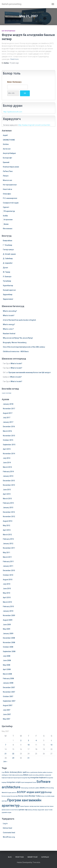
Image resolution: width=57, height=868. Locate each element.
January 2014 (8, 476)
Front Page (20, 857)
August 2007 (8, 705)
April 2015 (7, 449)
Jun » (5, 761)
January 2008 (8, 683)
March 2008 (7, 674)
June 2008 (7, 660)
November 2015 (9, 436)
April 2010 (7, 598)
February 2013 (8, 503)
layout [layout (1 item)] (19, 778)
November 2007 (9, 692)
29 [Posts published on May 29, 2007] (13, 758)
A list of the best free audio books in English (19, 320)
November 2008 (9, 642)
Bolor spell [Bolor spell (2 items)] (22, 772)
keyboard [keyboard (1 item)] (5, 778)
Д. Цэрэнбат (8, 263)
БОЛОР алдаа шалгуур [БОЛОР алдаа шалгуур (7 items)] (31, 792)
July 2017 (7, 418)
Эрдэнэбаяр (8, 294)
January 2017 (8, 422)
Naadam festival (9, 334)
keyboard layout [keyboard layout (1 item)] (12, 778)
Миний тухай (32, 857)
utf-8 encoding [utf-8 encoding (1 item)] (49, 788)
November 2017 (9, 409)
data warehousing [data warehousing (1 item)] (17, 775)
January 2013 (8, 508)
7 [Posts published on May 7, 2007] (6, 745)
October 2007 (8, 696)
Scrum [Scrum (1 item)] (34, 782)
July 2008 (7, 656)
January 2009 (8, 634)
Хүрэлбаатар (8, 286)
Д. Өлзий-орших (9, 254)
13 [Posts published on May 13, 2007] (51, 745)
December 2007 (9, 687)
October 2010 (8, 575)
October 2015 (8, 440)
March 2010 (7, 602)
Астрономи (8, 220)
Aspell (5, 135)
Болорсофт (7, 158)
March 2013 (7, 499)
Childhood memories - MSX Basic (16, 351)
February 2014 (8, 472)
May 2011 (6, 553)
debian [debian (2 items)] (26, 775)
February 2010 (8, 606)
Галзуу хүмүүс (8, 250)
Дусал (5, 268)
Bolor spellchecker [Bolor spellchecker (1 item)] (32, 772)
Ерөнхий (6, 162)
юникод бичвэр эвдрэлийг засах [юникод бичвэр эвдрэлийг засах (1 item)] (38, 810)
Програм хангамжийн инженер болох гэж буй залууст (30, 372)
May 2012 (6, 525)
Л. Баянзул (7, 277)
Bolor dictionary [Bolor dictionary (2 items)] (11, 772)
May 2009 (6, 629)
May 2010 (6, 593)
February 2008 (8, 679)
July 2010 (7, 584)
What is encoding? (10, 311)
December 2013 (9, 481)
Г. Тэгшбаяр (7, 245)
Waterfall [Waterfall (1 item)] (4, 793)
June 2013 (7, 490)
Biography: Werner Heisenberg (15, 343)
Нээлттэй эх (7, 189)
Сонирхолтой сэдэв (11, 203)
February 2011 (8, 561)
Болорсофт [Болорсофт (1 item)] (14, 796)
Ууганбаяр (7, 281)
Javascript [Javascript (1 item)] (48, 775)
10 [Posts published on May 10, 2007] (28, 745)
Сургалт (6, 207)
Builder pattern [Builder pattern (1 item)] (42, 772)
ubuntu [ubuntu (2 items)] (42, 788)
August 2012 (8, 521)
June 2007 (7, 714)
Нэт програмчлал (8, 31)
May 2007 (6, 719)
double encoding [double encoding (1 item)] (34, 775)
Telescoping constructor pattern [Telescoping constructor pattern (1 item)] (30, 788)
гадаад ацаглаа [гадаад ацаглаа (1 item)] (44, 806)
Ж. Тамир (6, 272)
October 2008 (8, 647)
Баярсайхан (8, 241)
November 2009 (9, 615)
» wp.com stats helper (6, 393)
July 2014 (7, 458)
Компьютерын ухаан (11, 167)
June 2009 (7, 625)
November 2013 (9, 485)
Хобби (5, 216)
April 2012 (7, 530)
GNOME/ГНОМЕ (9, 140)
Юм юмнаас (8, 229)
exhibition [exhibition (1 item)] (42, 775)
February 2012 (8, 539)
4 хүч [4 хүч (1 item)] (3, 772)
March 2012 (7, 535)
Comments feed (9, 833)
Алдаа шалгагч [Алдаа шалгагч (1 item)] (12, 793)
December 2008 (9, 638)
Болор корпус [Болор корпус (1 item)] (6, 796)
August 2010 (8, 580)
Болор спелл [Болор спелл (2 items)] (24, 796)
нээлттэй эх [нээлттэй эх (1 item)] (15, 810)
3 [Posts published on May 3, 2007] (28, 741)
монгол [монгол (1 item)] (9, 810)
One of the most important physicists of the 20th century (24, 347)
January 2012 (8, 544)
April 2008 (7, 669)
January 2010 (8, 611)
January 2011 (8, 566)
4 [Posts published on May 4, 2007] (36, 741)
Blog (10, 857)
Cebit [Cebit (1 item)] (10, 775)
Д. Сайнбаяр (8, 258)
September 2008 (9, 651)
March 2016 (7, 431)
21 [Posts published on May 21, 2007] (6, 754)
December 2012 (9, 512)
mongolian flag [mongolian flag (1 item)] (26, 778)
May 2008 (6, 665)
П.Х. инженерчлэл (10, 198)
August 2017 (8, 413)
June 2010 (7, 589)
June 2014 (7, 463)
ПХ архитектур (9, 211)
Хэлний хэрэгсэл (9, 290)
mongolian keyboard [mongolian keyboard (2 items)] (38, 778)
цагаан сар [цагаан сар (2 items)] (23, 810)
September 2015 (9, 445)
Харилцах (45, 857)
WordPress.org (9, 837)
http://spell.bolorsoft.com (13, 112)
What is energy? (9, 324)
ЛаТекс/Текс (8, 171)
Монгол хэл (7, 180)
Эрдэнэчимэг (8, 299)
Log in (5, 823)
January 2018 (8, 404)
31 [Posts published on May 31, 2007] (28, 758)
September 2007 (9, 701)
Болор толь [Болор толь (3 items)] (35, 796)
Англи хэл (7, 149)
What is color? (8, 329)
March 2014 (7, 467)
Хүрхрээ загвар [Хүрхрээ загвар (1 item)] (29, 806)
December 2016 (9, 427)
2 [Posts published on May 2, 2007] (21, 741)
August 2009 (8, 620)
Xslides (6, 144)
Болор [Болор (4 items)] (48, 792)
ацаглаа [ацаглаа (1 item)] (37, 806)
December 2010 (9, 570)
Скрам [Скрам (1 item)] (22, 806)
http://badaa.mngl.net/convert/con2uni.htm (34, 125)
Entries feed (7, 828)
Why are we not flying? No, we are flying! (18, 338)
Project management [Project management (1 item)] (26, 782)
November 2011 (9, 548)
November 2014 (9, 454)
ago (14, 63)
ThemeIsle (36, 862)
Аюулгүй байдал (9, 153)
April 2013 (7, 494)
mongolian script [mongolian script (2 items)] (13, 782)
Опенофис (7, 194)
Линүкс (6, 176)
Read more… (15, 59)
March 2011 (7, 557)
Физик (6, 224)
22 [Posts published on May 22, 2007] (13, 754)
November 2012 (9, 517)
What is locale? (9, 315)
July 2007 (7, 710)
